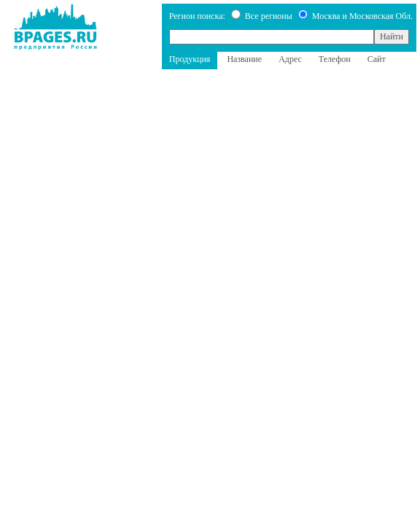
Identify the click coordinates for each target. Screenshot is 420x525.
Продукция (190, 59)
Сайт (377, 59)
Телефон (335, 59)
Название (244, 59)
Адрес (290, 59)
